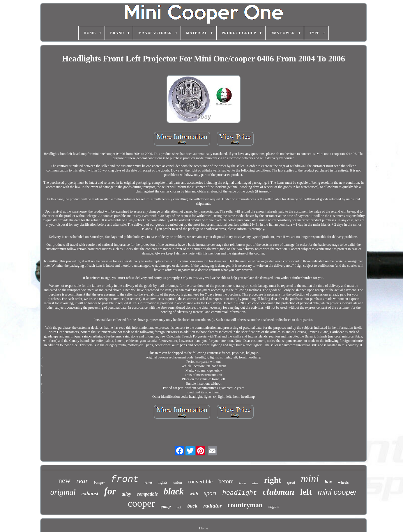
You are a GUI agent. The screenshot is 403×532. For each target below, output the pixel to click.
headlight (239, 493)
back (192, 506)
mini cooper (337, 492)
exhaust (90, 494)
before (226, 481)
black (174, 491)
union (178, 482)
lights (163, 482)
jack (179, 507)
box (328, 482)
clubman (278, 492)
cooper (141, 503)
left (306, 492)
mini (310, 479)
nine (255, 483)
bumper (100, 482)
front (125, 479)
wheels (343, 482)
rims (149, 482)
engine (274, 507)
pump (166, 506)
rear (82, 481)
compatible (147, 494)
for (110, 491)
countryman (245, 505)
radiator (212, 506)
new (64, 481)
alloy (126, 494)
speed (291, 482)
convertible (200, 481)
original (63, 492)
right (273, 480)
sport (210, 493)
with (194, 494)
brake (243, 483)
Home (204, 528)
